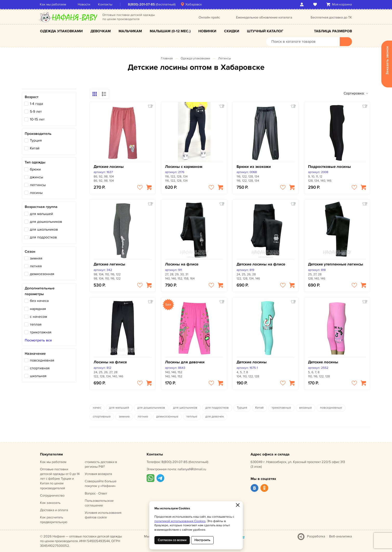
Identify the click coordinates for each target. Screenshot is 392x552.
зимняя (36, 258)
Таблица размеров (333, 31)
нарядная (38, 309)
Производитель (38, 134)
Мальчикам (130, 31)
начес (97, 408)
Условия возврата (98, 474)
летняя (36, 266)
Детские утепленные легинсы (336, 264)
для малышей (41, 214)
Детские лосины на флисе (261, 264)
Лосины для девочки (185, 362)
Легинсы (225, 58)
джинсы (37, 177)
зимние (124, 417)
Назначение (35, 354)
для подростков (43, 237)
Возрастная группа (41, 207)
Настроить (202, 540)
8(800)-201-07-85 (142, 4)
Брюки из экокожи (254, 167)
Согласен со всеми (172, 540)
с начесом (38, 317)
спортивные (102, 417)
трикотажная (41, 332)
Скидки (232, 31)
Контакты (105, 4)
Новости (84, 4)
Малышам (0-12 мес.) (170, 31)
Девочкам (101, 31)
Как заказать (50, 503)
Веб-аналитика (341, 536)
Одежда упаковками (61, 31)
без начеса (39, 301)
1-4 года (36, 104)
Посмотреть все (38, 340)
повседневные (331, 408)
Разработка (316, 536)
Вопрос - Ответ (96, 493)
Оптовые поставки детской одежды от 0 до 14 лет (60, 479)
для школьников (44, 229)
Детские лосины (109, 167)
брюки (35, 169)
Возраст (32, 97)
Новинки (207, 31)
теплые (192, 417)
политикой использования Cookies (180, 521)
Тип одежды (35, 162)
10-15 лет (37, 119)
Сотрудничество (52, 496)
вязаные (306, 408)
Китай (35, 148)
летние (143, 417)
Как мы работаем (53, 4)
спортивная (40, 368)
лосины (36, 193)
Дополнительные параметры (40, 291)
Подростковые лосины (329, 167)
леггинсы (38, 185)
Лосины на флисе (182, 264)
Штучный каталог (265, 31)
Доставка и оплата (54, 510)
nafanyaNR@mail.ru (192, 469)
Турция (36, 140)
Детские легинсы (109, 264)
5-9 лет (36, 112)
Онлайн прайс (209, 17)
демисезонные (167, 417)
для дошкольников (46, 222)
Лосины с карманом (184, 167)
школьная (38, 376)
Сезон (30, 252)
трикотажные (281, 408)
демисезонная (42, 274)
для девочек (215, 417)
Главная (167, 58)
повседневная (42, 360)
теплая (36, 324)
